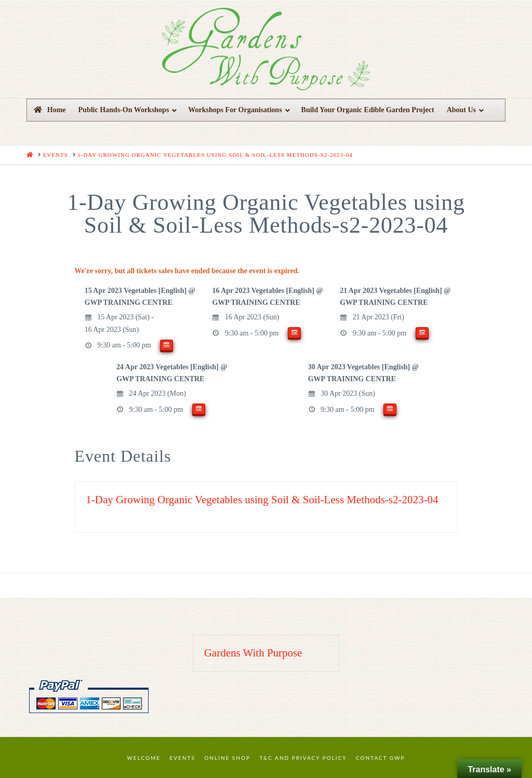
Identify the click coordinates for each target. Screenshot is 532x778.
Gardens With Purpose (253, 653)
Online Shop (227, 758)
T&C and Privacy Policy (303, 758)
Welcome (144, 758)
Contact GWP (380, 758)
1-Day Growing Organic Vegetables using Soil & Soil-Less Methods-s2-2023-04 (262, 500)
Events (183, 758)
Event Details (123, 456)
